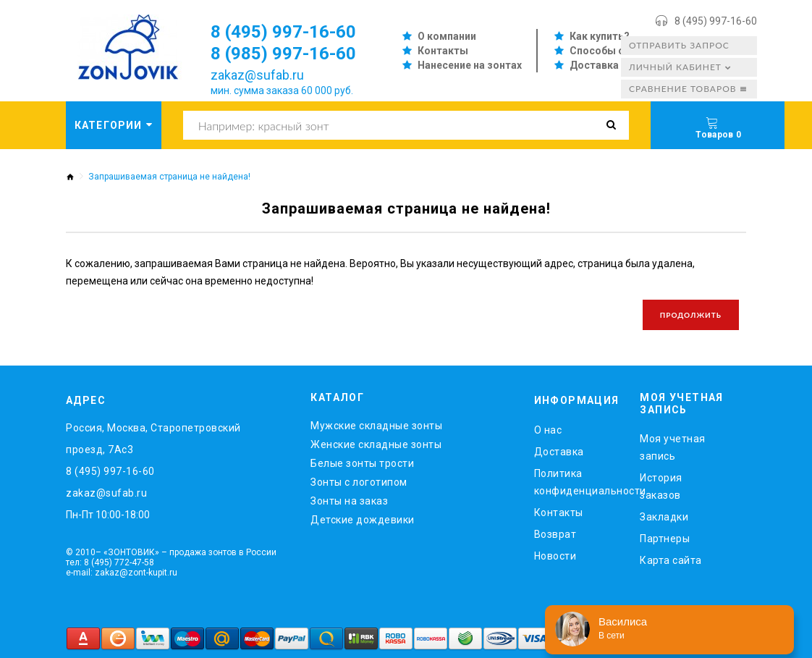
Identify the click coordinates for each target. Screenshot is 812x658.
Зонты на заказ (349, 501)
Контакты (443, 51)
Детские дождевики (363, 520)
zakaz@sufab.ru (257, 75)
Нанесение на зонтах (470, 65)
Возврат (555, 534)
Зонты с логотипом (359, 482)
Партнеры (665, 539)
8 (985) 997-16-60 (283, 54)
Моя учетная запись (673, 447)
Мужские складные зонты (376, 426)
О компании (447, 36)
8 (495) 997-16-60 (716, 21)
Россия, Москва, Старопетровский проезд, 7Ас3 (153, 439)
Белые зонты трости (362, 463)
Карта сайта (671, 560)
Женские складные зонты (376, 444)
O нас (548, 430)
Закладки (664, 517)
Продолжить (691, 315)
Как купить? (600, 36)
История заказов (661, 486)
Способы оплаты (613, 51)
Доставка (594, 65)
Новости (555, 556)
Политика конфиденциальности (576, 482)
